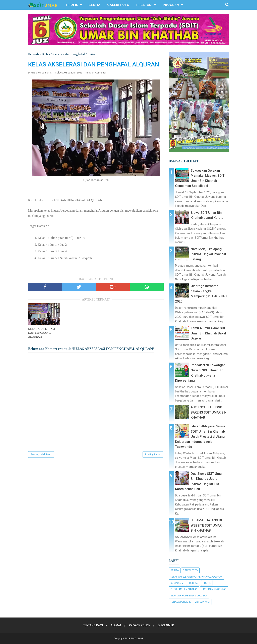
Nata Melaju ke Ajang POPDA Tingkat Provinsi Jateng (208, 254)
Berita (175, 570)
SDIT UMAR (137, 639)
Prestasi (193, 583)
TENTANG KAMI (93, 625)
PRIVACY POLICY (140, 625)
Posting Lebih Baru (41, 454)
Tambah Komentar (96, 73)
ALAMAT (116, 625)
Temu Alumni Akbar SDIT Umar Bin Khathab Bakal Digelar (209, 333)
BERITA (94, 5)
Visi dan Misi (202, 602)
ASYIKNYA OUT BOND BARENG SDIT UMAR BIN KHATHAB (209, 412)
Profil (207, 583)
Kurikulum (177, 583)
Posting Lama (153, 454)
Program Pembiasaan (184, 589)
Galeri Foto (190, 570)
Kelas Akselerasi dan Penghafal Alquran (196, 577)
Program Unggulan (214, 589)
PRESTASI (144, 5)
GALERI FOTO (118, 5)
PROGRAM (171, 5)
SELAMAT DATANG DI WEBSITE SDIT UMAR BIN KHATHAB (206, 525)
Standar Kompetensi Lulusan (189, 596)
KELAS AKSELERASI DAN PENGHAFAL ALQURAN (41, 333)
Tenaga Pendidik (181, 602)
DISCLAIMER (166, 625)
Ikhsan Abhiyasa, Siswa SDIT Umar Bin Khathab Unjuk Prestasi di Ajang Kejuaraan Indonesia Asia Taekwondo (200, 437)
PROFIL (72, 5)
